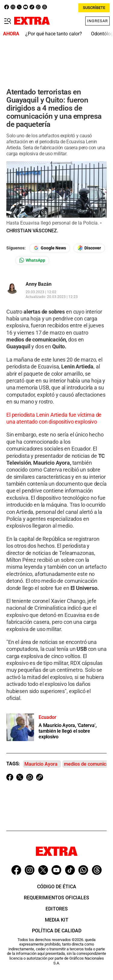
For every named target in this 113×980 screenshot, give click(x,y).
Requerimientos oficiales (56, 898)
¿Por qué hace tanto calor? (54, 34)
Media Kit (57, 920)
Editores (57, 909)
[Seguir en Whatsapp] (32, 260)
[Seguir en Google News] (50, 248)
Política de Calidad (57, 931)
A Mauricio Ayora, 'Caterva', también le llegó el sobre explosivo (67, 731)
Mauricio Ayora (41, 764)
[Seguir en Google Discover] (89, 248)
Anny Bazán (39, 284)
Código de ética (57, 887)
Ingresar (97, 21)
